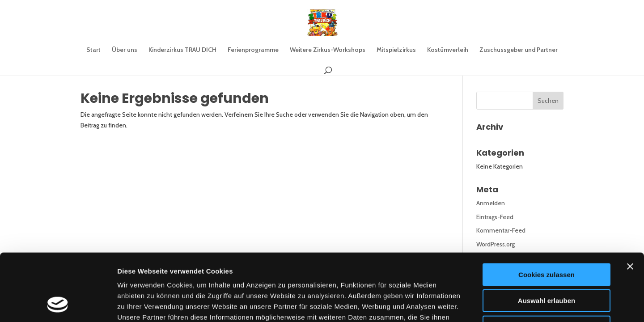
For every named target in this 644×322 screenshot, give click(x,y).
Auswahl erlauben (547, 239)
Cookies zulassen (547, 213)
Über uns (125, 50)
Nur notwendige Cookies (547, 265)
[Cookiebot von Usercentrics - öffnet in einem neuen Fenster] (58, 305)
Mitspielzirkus (396, 50)
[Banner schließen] (630, 204)
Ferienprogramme (253, 50)
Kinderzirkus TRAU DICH (182, 50)
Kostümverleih (448, 50)
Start (93, 50)
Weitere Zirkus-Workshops (328, 50)
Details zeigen (476, 304)
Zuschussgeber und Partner (519, 50)
